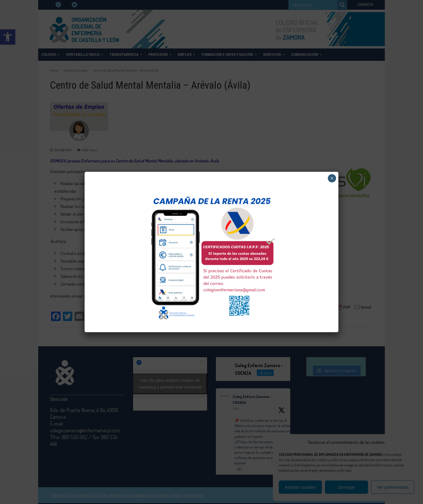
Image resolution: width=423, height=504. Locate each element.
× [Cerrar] (332, 178)
